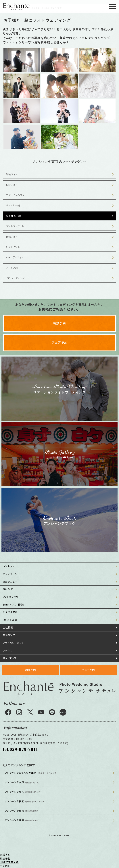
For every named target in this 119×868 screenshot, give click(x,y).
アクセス (7, 650)
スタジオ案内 (10, 612)
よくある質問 (10, 620)
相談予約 (59, 323)
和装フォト (12, 185)
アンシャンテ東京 (23, 792)
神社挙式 (8, 589)
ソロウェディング (15, 278)
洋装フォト (12, 174)
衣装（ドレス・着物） (14, 604)
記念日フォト (13, 247)
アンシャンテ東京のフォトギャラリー (59, 162)
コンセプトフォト (15, 226)
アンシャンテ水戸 (22, 782)
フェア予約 (60, 343)
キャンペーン (10, 574)
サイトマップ (10, 658)
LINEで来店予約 (9, 862)
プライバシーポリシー (15, 643)
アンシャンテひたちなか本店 (31, 773)
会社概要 (8, 627)
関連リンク (9, 635)
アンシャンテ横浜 (25, 801)
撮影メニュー (10, 582)
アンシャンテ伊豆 (22, 820)
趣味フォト (12, 237)
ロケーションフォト (16, 195)
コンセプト (9, 566)
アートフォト (13, 268)
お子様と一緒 (13, 216)
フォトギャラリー (12, 597)
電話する (5, 855)
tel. (20, 749)
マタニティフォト (15, 257)
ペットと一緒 (13, 205)
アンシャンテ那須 (22, 811)
